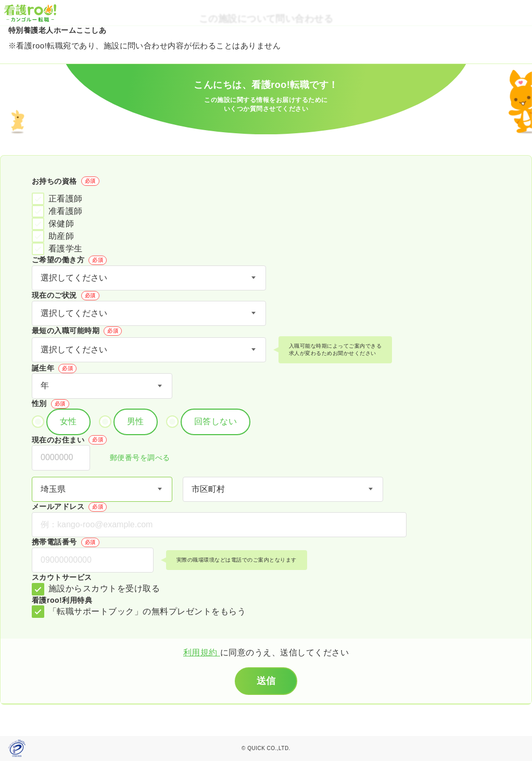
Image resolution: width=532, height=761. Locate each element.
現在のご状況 (66, 296)
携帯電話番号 (66, 542)
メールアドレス (69, 507)
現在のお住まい (69, 440)
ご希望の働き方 (69, 260)
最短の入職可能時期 (77, 331)
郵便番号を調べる (134, 458)
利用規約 (202, 652)
